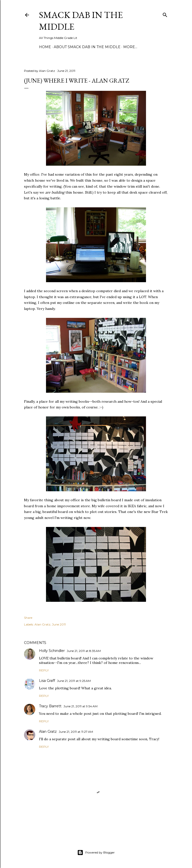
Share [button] (28, 618)
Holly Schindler (52, 651)
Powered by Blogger (96, 853)
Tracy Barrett (50, 706)
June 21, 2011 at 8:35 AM (84, 651)
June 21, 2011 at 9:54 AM (80, 706)
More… (130, 47)
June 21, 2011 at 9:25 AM (74, 681)
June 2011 (59, 624)
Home (45, 47)
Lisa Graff (47, 681)
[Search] (165, 14)
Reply (44, 670)
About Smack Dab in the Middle (87, 47)
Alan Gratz (42, 624)
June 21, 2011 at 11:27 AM (76, 732)
